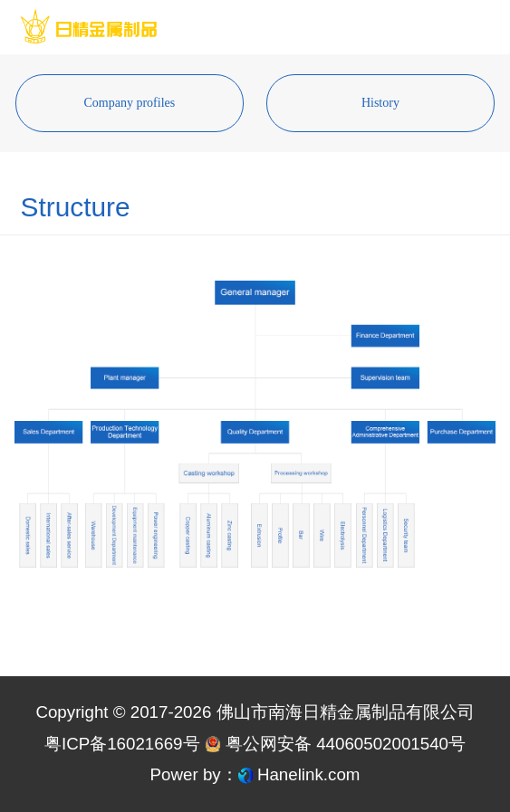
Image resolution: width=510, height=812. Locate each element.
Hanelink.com (309, 774)
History (380, 103)
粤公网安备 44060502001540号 (335, 744)
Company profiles (130, 103)
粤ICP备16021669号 (122, 744)
